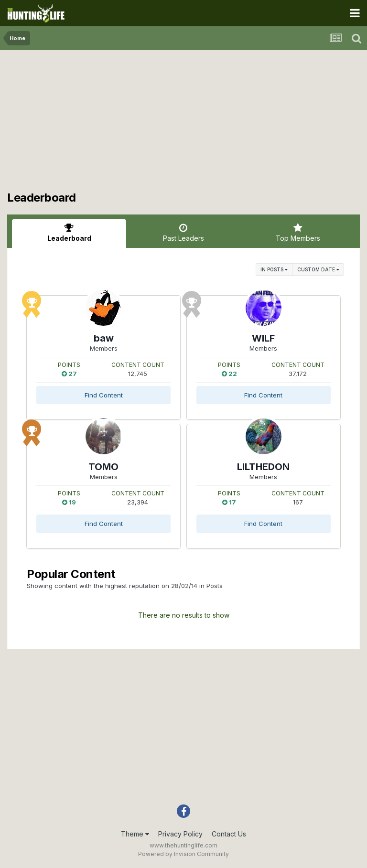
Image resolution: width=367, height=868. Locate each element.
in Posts (274, 269)
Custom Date (318, 269)
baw (104, 338)
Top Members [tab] (298, 233)
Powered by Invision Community (183, 854)
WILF (263, 338)
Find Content (104, 395)
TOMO (103, 467)
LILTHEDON (263, 467)
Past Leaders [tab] (183, 233)
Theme (135, 834)
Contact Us (229, 834)
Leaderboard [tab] (69, 233)
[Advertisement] (183, 124)
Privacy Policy (180, 834)
